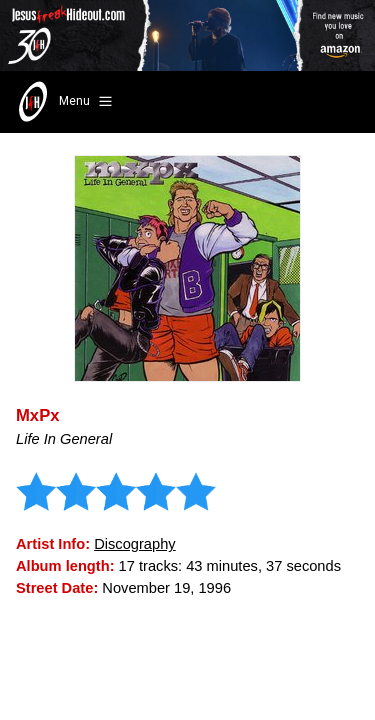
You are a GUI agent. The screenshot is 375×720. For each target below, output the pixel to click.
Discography (134, 544)
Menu (63, 102)
